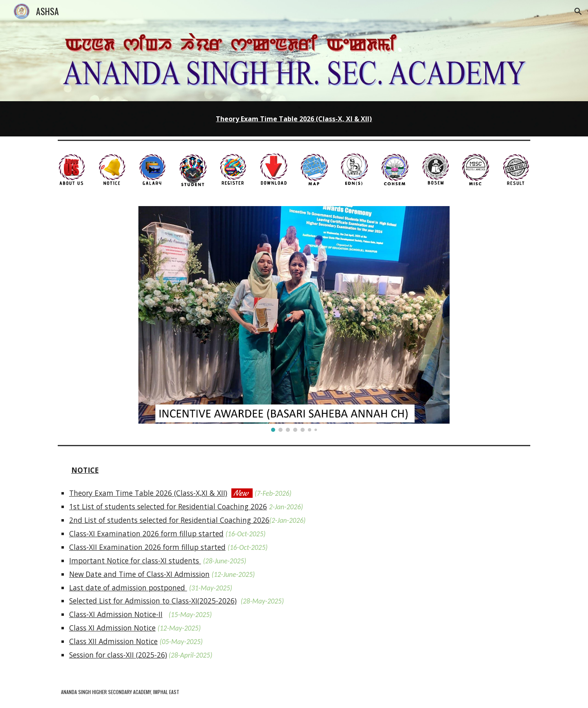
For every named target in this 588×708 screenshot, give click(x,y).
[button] (578, 11)
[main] (294, 119)
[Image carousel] (294, 319)
